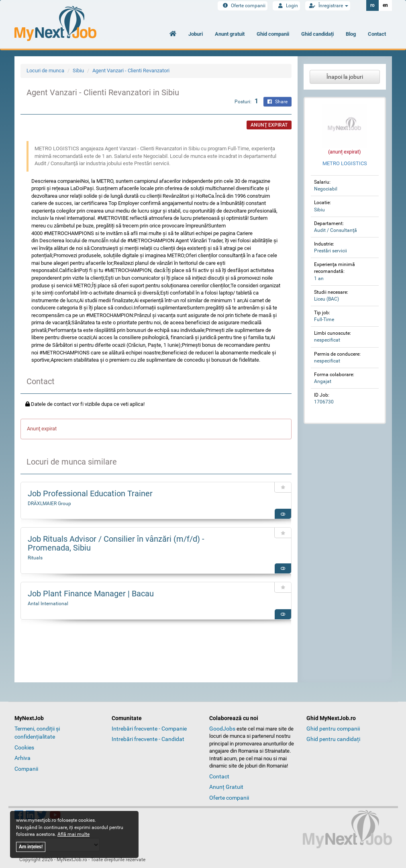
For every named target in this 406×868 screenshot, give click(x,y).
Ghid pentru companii (333, 729)
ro (372, 5)
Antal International (48, 604)
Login (286, 6)
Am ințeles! (31, 847)
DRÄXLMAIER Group (49, 504)
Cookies (24, 747)
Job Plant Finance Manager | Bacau (91, 594)
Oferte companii (243, 6)
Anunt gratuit (230, 34)
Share (277, 102)
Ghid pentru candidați (333, 739)
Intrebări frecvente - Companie (149, 729)
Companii (26, 769)
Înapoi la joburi (345, 77)
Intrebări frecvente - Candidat (148, 739)
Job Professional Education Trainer (90, 493)
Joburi (196, 34)
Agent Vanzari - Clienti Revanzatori (131, 71)
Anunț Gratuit (226, 787)
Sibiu (78, 71)
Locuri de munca (45, 71)
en (385, 5)
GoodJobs (222, 729)
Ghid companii (273, 34)
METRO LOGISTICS (345, 163)
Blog (351, 34)
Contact (377, 34)
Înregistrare (328, 6)
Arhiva (22, 758)
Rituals (35, 558)
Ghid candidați (317, 34)
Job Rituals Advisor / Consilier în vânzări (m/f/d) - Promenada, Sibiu (116, 543)
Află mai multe (73, 834)
